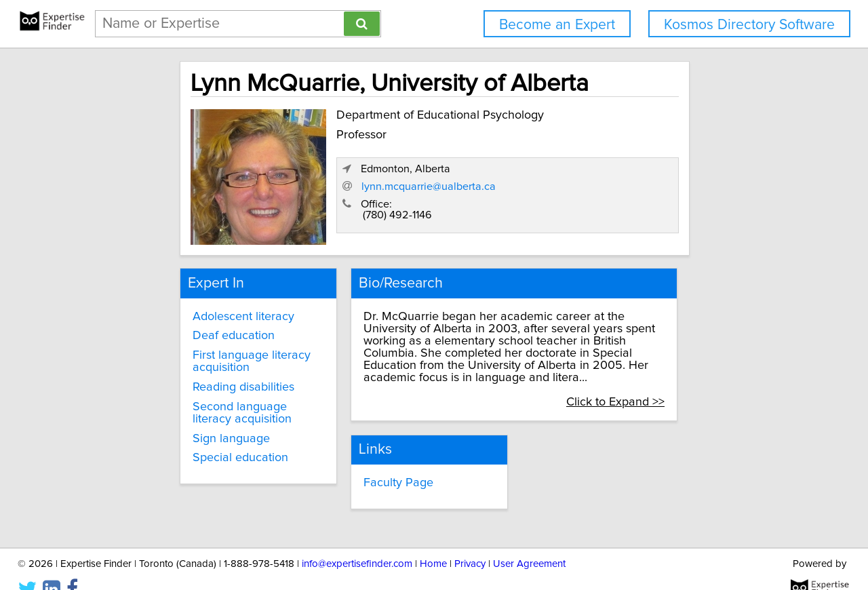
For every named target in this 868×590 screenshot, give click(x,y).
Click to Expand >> (676, 381)
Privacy (470, 541)
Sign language (182, 430)
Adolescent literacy (194, 308)
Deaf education (184, 328)
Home (433, 541)
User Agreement (529, 541)
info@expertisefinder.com (357, 541)
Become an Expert (557, 25)
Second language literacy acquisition (211, 405)
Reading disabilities (194, 379)
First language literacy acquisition (202, 353)
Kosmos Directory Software (749, 25)
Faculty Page (373, 461)
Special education (191, 450)
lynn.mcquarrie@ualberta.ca (608, 191)
